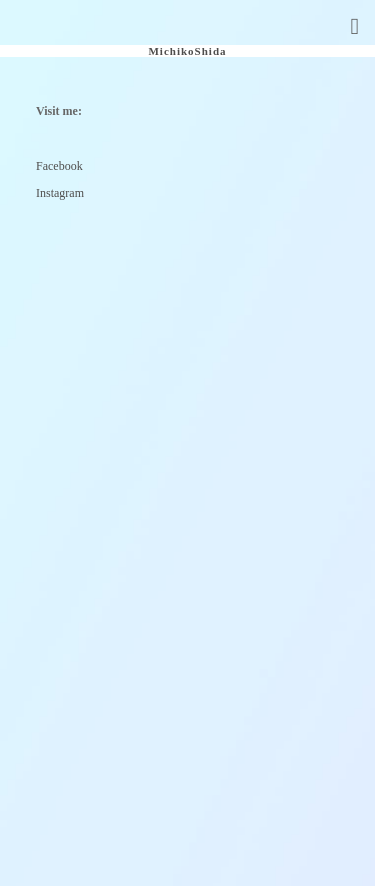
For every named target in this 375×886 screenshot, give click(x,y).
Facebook (59, 166)
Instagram (60, 193)
